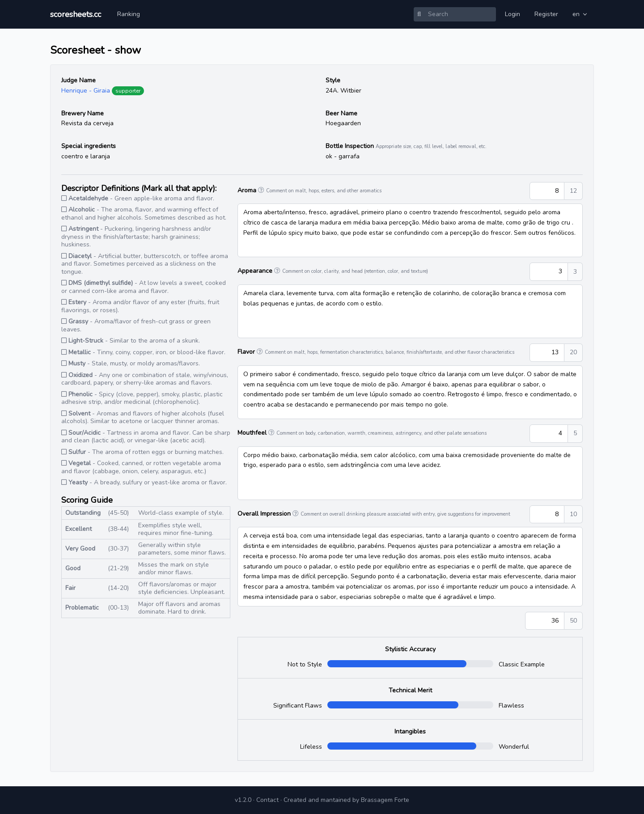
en (580, 14)
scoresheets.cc (76, 14)
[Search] (460, 14)
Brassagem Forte (385, 800)
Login (513, 14)
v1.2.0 (243, 800)
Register (546, 14)
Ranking (129, 14)
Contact (267, 800)
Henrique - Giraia (86, 91)
